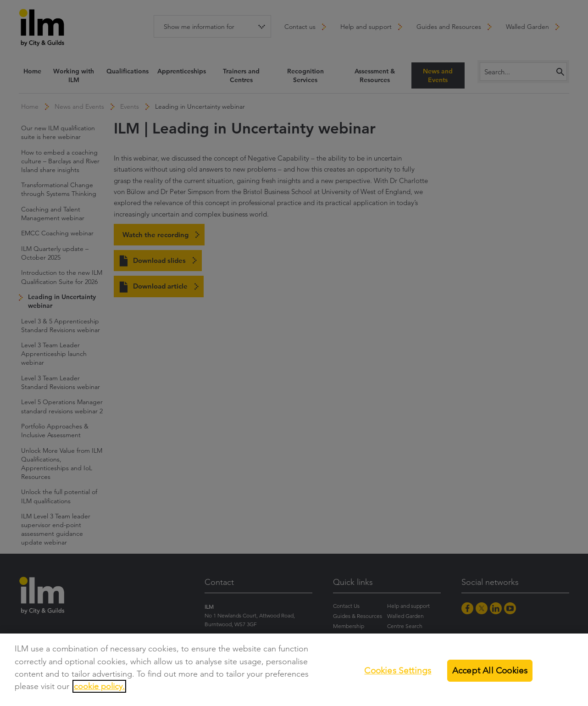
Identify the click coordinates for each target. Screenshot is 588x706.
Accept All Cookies (490, 670)
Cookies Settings (398, 670)
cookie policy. (99, 686)
